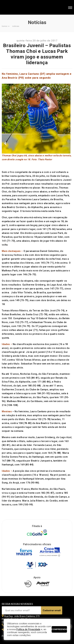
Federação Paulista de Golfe (19, 8)
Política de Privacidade (28, 629)
